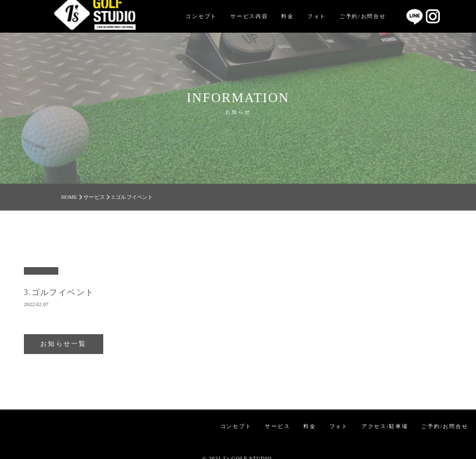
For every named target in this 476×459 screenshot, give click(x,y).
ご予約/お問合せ (363, 16)
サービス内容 (249, 16)
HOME (69, 197)
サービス (94, 197)
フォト (317, 16)
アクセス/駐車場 (385, 426)
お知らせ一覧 (64, 344)
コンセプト (201, 16)
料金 (288, 16)
